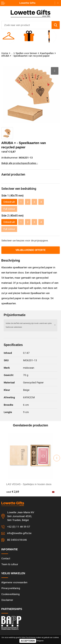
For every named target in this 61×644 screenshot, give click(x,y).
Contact (6, 559)
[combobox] (27, 25)
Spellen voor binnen (26, 53)
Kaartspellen (47, 53)
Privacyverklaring (11, 588)
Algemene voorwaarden (14, 582)
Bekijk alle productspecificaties (20, 163)
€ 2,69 (13, 492)
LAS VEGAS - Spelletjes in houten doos (29, 484)
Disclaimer (7, 600)
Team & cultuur (10, 564)
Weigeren (40, 641)
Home (5, 53)
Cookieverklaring (10, 594)
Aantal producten (13, 175)
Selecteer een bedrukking (19, 189)
